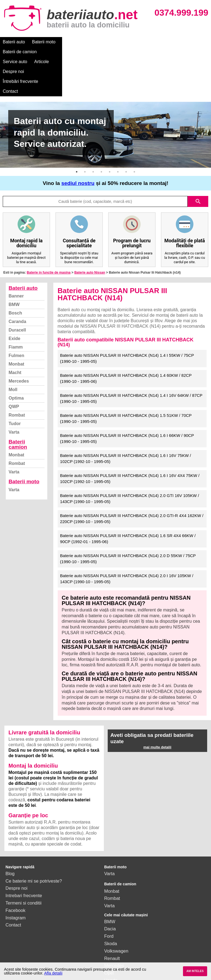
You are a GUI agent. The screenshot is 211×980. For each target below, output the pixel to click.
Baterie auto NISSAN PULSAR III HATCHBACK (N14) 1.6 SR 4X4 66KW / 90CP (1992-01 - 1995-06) (128, 499)
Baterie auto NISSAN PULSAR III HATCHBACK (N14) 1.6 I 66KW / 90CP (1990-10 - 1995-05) (127, 399)
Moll (13, 350)
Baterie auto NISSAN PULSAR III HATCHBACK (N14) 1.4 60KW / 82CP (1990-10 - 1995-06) (126, 339)
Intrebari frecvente (24, 856)
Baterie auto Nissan (90, 233)
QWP (14, 367)
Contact (53, 52)
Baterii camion (18, 405)
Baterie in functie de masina (48, 233)
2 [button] (85, 132)
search (198, 162)
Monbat (16, 325)
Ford (109, 897)
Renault (112, 919)
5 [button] (110, 132)
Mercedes (19, 342)
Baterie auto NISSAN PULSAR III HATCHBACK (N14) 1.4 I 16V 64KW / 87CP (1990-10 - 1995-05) (131, 359)
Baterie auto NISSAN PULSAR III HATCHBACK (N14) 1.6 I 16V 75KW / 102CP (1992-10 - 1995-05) (126, 419)
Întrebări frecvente (20, 52)
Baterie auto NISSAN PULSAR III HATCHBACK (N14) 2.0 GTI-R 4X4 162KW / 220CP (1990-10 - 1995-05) (132, 479)
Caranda (17, 282)
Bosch (15, 273)
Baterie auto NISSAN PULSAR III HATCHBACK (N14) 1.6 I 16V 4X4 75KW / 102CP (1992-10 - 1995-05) (130, 439)
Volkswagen (116, 911)
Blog (10, 834)
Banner (16, 256)
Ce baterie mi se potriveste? (34, 841)
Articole (142, 42)
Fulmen (16, 316)
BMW (14, 265)
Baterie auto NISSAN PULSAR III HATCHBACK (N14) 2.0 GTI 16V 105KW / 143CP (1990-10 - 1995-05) (130, 459)
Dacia (110, 889)
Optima (16, 359)
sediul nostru (78, 144)
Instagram (16, 878)
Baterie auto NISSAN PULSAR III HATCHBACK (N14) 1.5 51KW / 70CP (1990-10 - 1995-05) (126, 379)
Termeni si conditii (23, 863)
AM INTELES (195, 971)
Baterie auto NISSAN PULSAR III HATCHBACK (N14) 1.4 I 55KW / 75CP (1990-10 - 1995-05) (127, 319)
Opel (109, 933)
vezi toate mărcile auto (127, 948)
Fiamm (16, 308)
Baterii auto (14, 42)
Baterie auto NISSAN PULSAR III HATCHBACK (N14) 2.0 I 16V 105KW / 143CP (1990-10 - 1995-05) (127, 539)
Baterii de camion (79, 42)
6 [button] (118, 132)
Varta (14, 393)
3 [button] (93, 132)
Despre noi (167, 42)
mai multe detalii (157, 708)
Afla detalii (53, 973)
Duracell (17, 290)
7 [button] (126, 132)
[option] (105, 95)
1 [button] (77, 132)
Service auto (116, 42)
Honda (111, 941)
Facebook (15, 871)
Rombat (17, 376)
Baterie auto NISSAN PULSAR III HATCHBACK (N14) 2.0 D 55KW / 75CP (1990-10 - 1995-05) (128, 519)
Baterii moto (44, 42)
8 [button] (134, 132)
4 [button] (101, 132)
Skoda (111, 904)
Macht (15, 333)
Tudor (15, 384)
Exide (14, 299)
